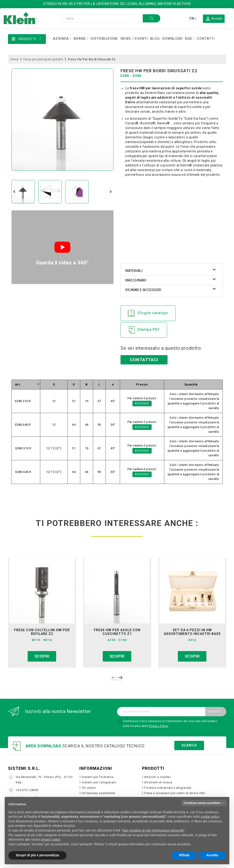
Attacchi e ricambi (157, 777)
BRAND (80, 39)
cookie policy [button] (210, 817)
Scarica (189, 745)
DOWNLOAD (173, 39)
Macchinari (136, 280)
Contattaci (144, 360)
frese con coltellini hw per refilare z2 (42, 632)
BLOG (155, 39)
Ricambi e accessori (143, 290)
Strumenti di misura (158, 782)
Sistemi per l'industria (98, 777)
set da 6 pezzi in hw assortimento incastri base (192, 632)
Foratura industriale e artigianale (168, 788)
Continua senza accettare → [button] (204, 803)
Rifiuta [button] (184, 855)
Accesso (142, 403)
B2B (188, 39)
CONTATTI (206, 39)
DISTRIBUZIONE (104, 39)
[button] (214, 18)
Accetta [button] (212, 855)
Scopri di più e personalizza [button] (37, 855)
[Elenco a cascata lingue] (193, 18)
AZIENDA (61, 39)
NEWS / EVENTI (134, 39)
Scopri (42, 656)
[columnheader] (26, 384)
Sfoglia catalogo (148, 313)
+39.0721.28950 (27, 790)
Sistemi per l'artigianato (99, 782)
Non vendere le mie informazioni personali (153, 830)
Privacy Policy (159, 726)
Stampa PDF (144, 330)
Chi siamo (89, 788)
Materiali (134, 271)
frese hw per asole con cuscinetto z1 (117, 632)
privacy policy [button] (51, 839)
